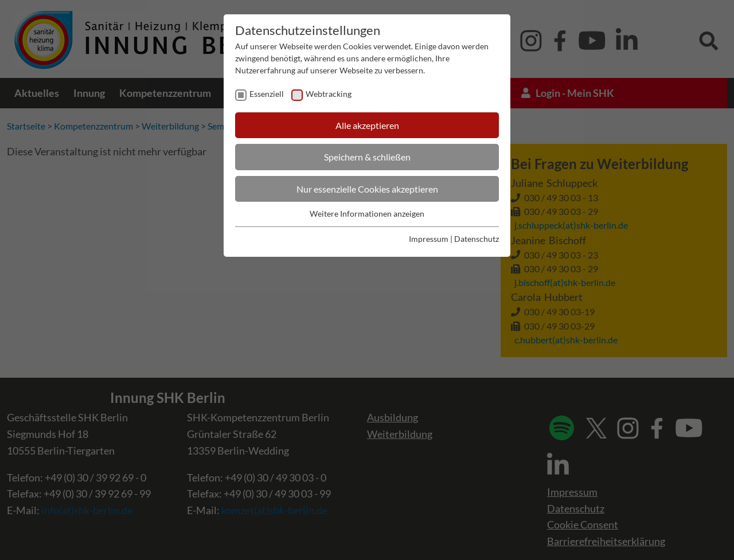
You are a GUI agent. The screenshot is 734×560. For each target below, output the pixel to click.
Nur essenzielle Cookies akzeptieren (367, 189)
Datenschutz (477, 239)
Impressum (429, 239)
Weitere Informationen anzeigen (367, 214)
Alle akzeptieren (367, 125)
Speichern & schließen (367, 157)
